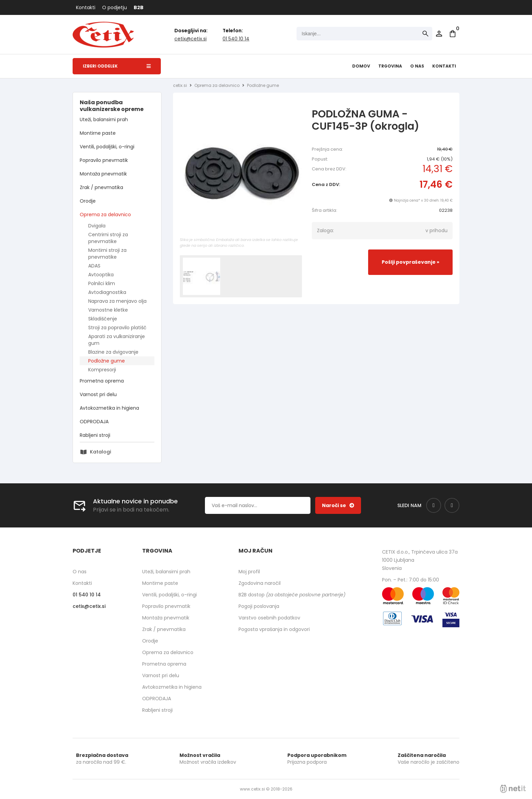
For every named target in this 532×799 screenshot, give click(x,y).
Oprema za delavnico (105, 215)
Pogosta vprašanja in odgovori (274, 629)
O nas (417, 66)
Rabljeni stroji (95, 435)
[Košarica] (453, 34)
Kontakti (86, 7)
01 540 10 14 (236, 39)
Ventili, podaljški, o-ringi (107, 147)
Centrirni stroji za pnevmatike (108, 238)
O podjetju (115, 7)
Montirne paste (98, 133)
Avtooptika (101, 275)
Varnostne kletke (108, 310)
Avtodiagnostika (107, 292)
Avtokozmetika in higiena (109, 408)
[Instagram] (452, 505)
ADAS (94, 266)
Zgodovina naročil (260, 583)
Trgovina (390, 66)
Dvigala (97, 226)
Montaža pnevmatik (103, 174)
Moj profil (249, 572)
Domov (361, 66)
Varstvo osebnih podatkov (269, 618)
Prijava (439, 34)
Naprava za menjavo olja (117, 301)
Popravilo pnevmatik (104, 160)
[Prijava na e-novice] (338, 505)
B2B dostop (292, 595)
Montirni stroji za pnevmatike (107, 254)
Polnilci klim (102, 283)
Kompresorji (102, 370)
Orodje (88, 201)
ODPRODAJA (94, 422)
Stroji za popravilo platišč (117, 328)
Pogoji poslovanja (259, 606)
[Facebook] (434, 505)
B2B (139, 7)
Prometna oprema (102, 381)
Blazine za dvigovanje (113, 352)
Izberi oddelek (117, 66)
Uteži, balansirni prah (104, 119)
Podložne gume (107, 361)
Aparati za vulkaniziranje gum (117, 340)
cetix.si (180, 85)
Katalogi (100, 452)
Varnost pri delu (98, 394)
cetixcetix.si (191, 39)
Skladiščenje (103, 319)
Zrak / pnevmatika (101, 187)
